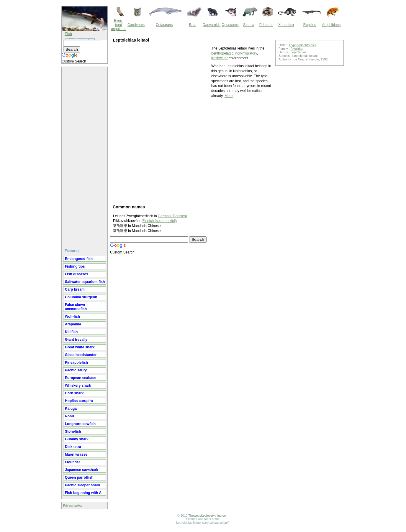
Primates (266, 25)
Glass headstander (81, 355)
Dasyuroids (212, 25)
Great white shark (80, 347)
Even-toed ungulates (119, 25)
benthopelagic (222, 53)
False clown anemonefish (76, 307)
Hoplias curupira (79, 401)
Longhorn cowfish (80, 424)
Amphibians (331, 25)
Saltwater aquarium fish (85, 282)
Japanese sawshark (82, 470)
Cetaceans (164, 25)
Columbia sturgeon (81, 297)
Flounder (72, 462)
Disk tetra (73, 447)
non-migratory (246, 53)
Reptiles (310, 25)
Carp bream (75, 289)
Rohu (69, 416)
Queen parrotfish (79, 477)
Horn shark (74, 393)
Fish (68, 34)
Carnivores (136, 25)
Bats (193, 25)
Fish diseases (77, 274)
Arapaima (73, 324)
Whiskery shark (78, 386)
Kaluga (71, 409)
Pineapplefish (76, 363)
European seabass (81, 378)
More (229, 96)
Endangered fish (79, 259)
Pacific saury (76, 370)
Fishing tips (75, 266)
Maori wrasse (76, 454)
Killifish (71, 332)
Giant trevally (76, 340)
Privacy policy (73, 505)
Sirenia (249, 25)
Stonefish (73, 431)
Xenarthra (286, 25)
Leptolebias (298, 52)
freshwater (220, 58)
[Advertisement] (85, 155)
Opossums (230, 25)
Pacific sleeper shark (82, 485)
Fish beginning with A (83, 493)
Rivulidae (297, 49)
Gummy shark (77, 439)
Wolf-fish (72, 317)
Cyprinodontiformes (303, 45)
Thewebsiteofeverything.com (208, 515)
